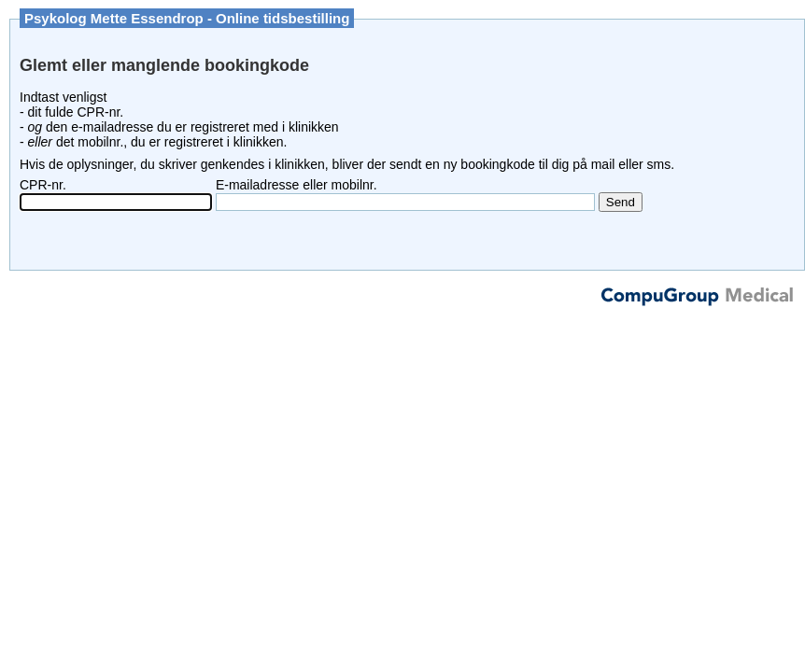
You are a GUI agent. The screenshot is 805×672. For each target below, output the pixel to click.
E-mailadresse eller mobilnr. (297, 185)
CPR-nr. (43, 185)
